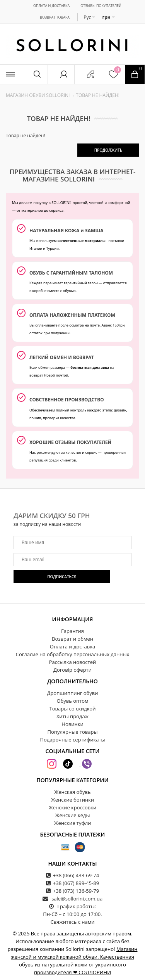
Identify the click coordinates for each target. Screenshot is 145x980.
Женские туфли (73, 823)
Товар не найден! (98, 95)
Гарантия (72, 631)
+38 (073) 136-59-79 (76, 891)
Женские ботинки (73, 800)
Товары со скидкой (73, 709)
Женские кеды (73, 815)
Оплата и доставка (51, 6)
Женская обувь (72, 792)
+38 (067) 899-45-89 (76, 883)
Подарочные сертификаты (72, 740)
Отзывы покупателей (101, 6)
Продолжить (108, 150)
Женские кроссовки (73, 807)
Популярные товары (73, 732)
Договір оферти (72, 670)
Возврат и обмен (72, 639)
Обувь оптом (72, 701)
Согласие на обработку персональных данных (73, 654)
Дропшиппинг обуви (73, 693)
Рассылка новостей (72, 662)
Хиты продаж (72, 716)
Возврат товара (55, 17)
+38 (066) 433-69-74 (76, 875)
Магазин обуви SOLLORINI (38, 95)
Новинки (72, 724)
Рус (89, 17)
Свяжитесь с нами (72, 922)
